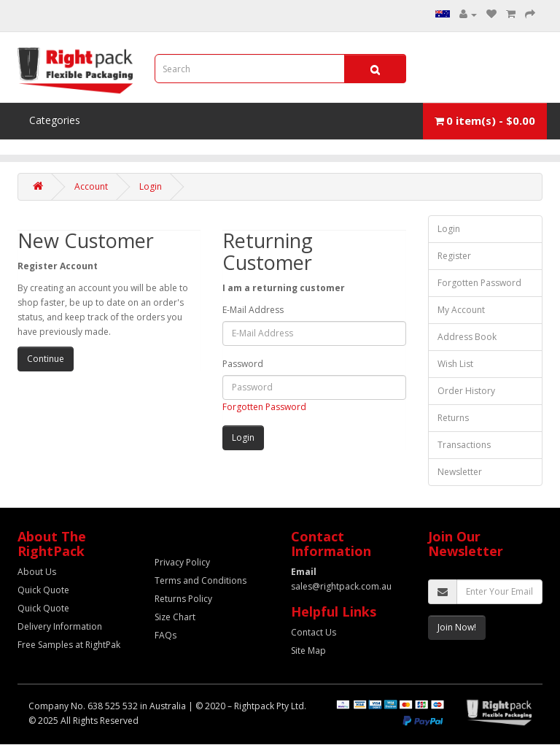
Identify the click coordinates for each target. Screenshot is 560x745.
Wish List (455, 364)
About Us (37, 572)
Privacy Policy (182, 562)
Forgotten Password (264, 407)
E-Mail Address (253, 310)
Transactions (464, 445)
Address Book (467, 337)
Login (151, 186)
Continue (46, 359)
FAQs (166, 635)
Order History (466, 391)
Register (454, 256)
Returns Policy (183, 599)
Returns (453, 418)
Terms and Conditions (201, 580)
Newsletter (460, 472)
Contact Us (314, 632)
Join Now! (457, 627)
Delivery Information (60, 626)
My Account (461, 310)
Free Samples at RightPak (69, 645)
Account (91, 186)
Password (243, 364)
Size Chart (175, 617)
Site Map (308, 651)
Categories (55, 120)
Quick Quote (43, 590)
